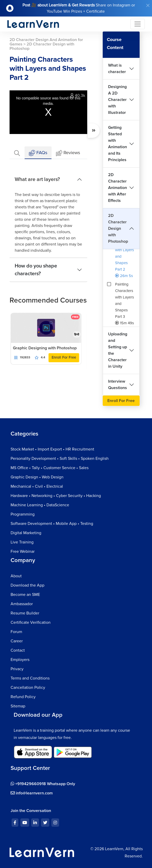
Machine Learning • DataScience (40, 505)
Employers (20, 660)
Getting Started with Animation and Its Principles (118, 144)
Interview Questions (118, 385)
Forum (16, 632)
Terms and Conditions (30, 678)
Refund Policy (23, 697)
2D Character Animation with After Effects (118, 188)
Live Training (22, 542)
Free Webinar (23, 551)
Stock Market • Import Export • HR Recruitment (52, 449)
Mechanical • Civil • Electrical (37, 486)
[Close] (148, 5)
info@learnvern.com (32, 793)
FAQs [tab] (38, 153)
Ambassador (22, 604)
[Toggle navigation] (138, 24)
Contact (18, 650)
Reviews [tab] (68, 153)
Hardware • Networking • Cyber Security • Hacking (56, 496)
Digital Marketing (26, 533)
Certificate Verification (31, 622)
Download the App (27, 585)
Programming (23, 514)
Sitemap (18, 706)
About (16, 576)
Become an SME (25, 595)
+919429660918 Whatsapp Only (43, 784)
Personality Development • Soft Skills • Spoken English (60, 459)
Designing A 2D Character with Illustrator (117, 100)
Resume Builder (25, 613)
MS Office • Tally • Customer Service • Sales (50, 468)
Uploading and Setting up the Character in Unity (118, 350)
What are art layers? (37, 179)
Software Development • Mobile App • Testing (52, 524)
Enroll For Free (64, 357)
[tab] (17, 153)
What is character (117, 69)
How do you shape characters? (36, 270)
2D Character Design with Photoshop (118, 228)
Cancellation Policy (28, 688)
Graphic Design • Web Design (37, 477)
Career (17, 641)
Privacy (17, 669)
